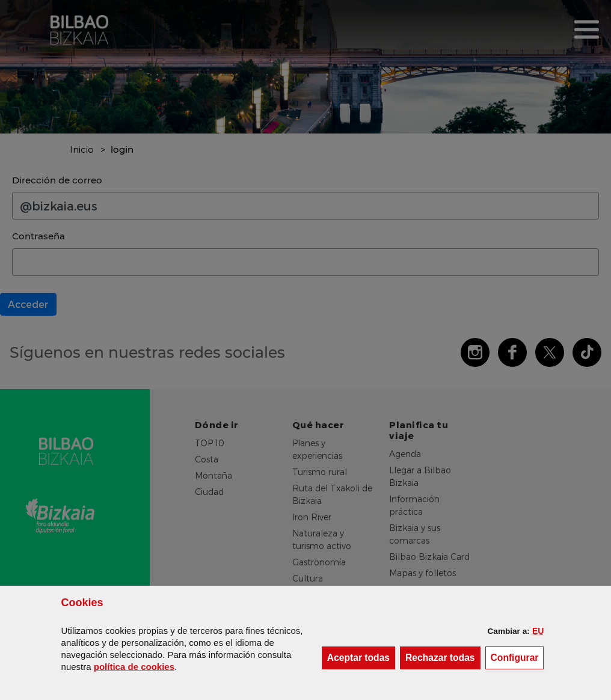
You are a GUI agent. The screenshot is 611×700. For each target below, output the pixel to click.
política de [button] (134, 667)
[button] (538, 631)
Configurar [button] (517, 657)
